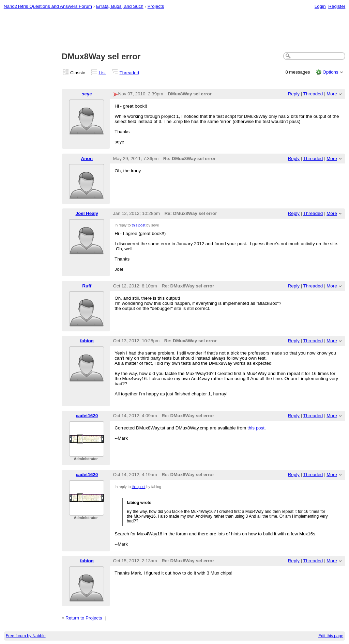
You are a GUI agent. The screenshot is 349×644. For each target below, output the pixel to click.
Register (337, 6)
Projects (156, 6)
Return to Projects (84, 618)
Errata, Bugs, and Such (120, 6)
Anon (87, 159)
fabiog (87, 341)
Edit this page (331, 636)
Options (330, 72)
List (102, 73)
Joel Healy (87, 213)
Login (320, 6)
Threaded (130, 73)
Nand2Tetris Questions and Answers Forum (48, 6)
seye (87, 94)
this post (138, 225)
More (332, 94)
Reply (294, 94)
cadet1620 (87, 416)
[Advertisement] (175, 31)
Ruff (87, 286)
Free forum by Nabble (26, 636)
